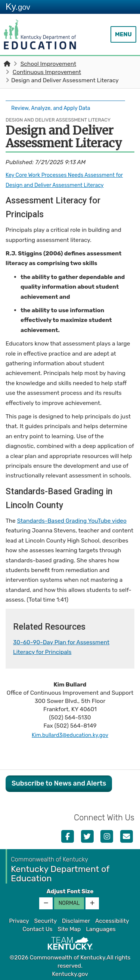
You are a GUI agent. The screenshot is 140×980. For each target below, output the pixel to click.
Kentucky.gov (70, 972)
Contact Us (37, 927)
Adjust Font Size (70, 890)
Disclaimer (76, 919)
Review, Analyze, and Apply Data (55, 107)
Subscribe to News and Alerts (59, 781)
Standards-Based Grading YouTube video (72, 519)
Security (45, 919)
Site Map (69, 927)
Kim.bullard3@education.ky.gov (70, 733)
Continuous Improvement (47, 72)
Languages (101, 927)
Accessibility (112, 919)
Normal (69, 901)
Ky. (18, 7)
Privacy (19, 919)
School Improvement (48, 64)
